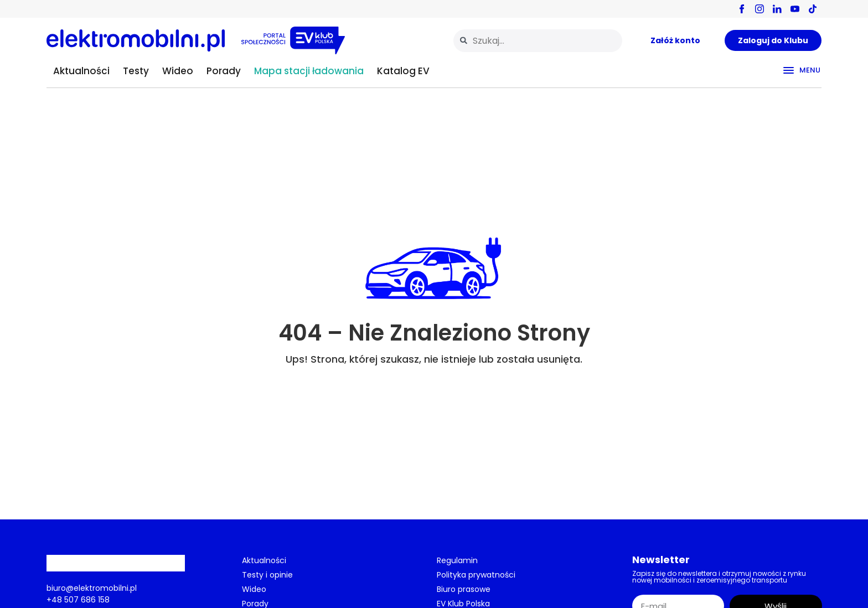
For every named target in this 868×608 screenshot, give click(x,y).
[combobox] (538, 41)
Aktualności (81, 71)
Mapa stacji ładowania (309, 71)
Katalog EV (403, 71)
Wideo (178, 71)
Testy (136, 71)
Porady (224, 71)
